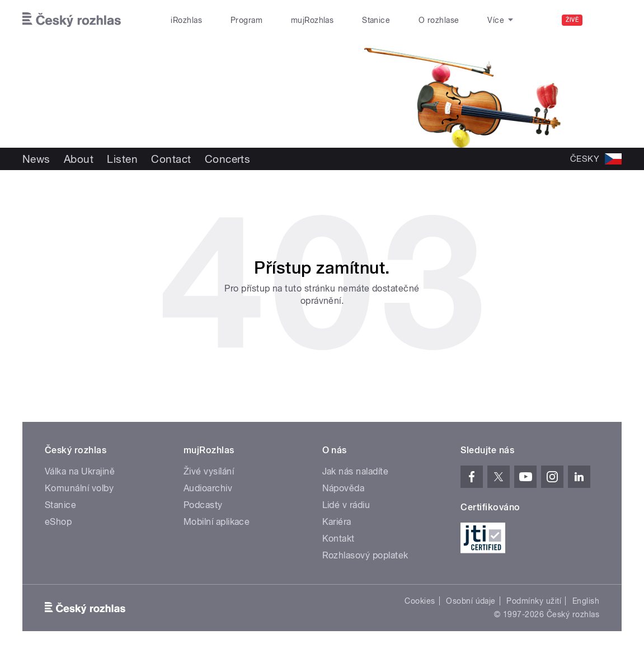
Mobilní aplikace (217, 522)
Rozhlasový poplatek (365, 555)
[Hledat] (607, 20)
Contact (171, 159)
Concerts (228, 159)
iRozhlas (186, 20)
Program (246, 20)
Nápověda (344, 488)
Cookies (420, 601)
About (79, 159)
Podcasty (203, 505)
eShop (58, 522)
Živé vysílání (209, 471)
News (36, 159)
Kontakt (339, 539)
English (586, 601)
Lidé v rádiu (346, 505)
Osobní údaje (471, 601)
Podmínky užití (534, 601)
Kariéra (337, 522)
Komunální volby (79, 488)
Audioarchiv (208, 488)
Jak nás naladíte (356, 471)
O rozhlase (439, 20)
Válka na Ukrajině (80, 471)
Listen (122, 159)
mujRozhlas (312, 20)
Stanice (376, 20)
